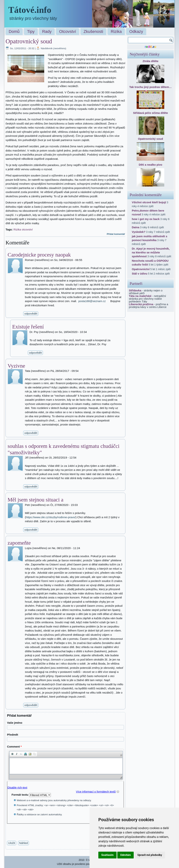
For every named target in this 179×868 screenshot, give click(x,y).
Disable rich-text (17, 787)
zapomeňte (19, 543)
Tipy (31, 31)
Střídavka (135, 290)
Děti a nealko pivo (150, 165)
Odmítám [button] (126, 855)
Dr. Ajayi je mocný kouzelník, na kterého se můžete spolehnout (151, 252)
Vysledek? (139, 232)
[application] (65, 765)
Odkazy (136, 31)
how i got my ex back (146, 219)
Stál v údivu (140, 274)
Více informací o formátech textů (96, 792)
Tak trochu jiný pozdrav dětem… (151, 87)
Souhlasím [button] (107, 855)
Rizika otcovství (23, 229)
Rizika (116, 31)
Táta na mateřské (140, 296)
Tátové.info (30, 10)
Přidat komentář (116, 234)
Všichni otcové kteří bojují (149, 202)
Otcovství (68, 31)
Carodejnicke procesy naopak (39, 255)
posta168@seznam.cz (92, 301)
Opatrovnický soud (150, 139)
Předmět (13, 735)
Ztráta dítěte (150, 61)
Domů (14, 31)
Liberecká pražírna (141, 304)
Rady (47, 31)
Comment (14, 747)
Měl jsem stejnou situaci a (35, 500)
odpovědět (31, 314)
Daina (136, 227)
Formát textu (20, 795)
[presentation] (35, 831)
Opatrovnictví (141, 269)
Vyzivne (16, 366)
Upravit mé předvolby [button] (150, 855)
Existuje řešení (28, 327)
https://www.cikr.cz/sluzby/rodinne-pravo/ (51, 517)
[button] (12, 754)
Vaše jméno (15, 723)
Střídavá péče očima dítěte (151, 113)
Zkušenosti (93, 31)
